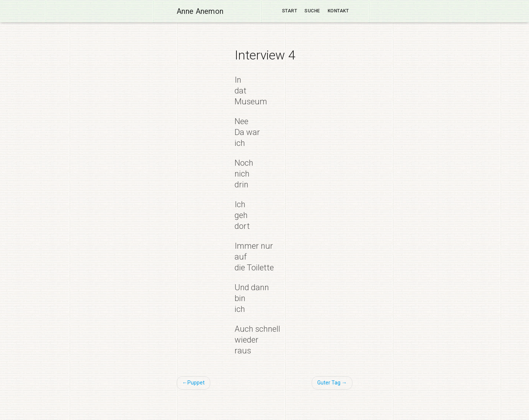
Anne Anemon (200, 11)
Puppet (196, 383)
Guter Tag (329, 383)
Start (290, 11)
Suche (312, 11)
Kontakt (338, 11)
